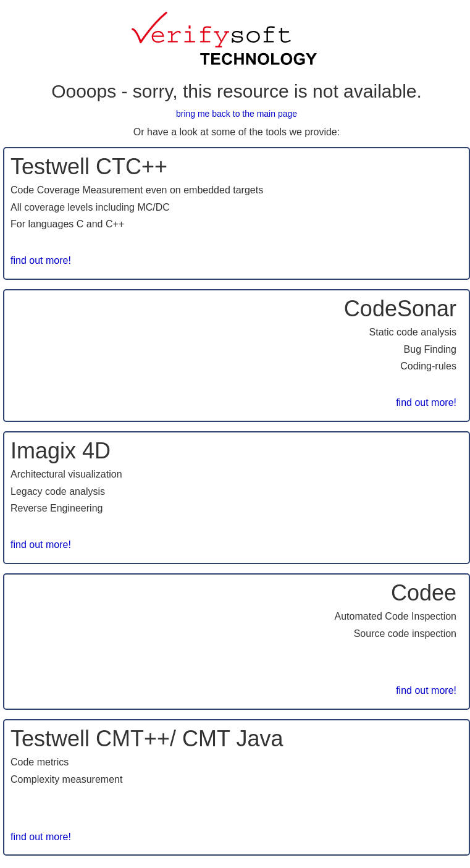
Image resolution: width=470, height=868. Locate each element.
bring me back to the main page (237, 114)
